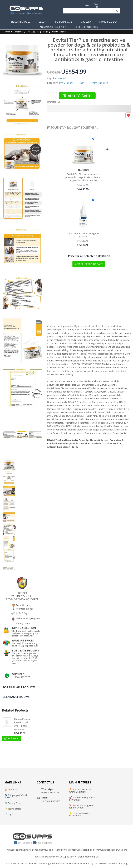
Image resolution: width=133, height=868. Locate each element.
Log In (86, 5)
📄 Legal (9, 815)
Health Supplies (59, 32)
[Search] (91, 11)
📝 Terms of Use (13, 809)
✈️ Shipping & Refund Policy (16, 796)
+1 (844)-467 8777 (21, 677)
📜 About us (11, 789)
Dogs (45, 32)
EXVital (62, 78)
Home (7, 32)
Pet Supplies (33, 32)
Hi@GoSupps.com (51, 801)
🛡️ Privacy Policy (13, 803)
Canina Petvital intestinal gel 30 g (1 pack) (83, 235)
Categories (19, 32)
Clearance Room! (16, 697)
